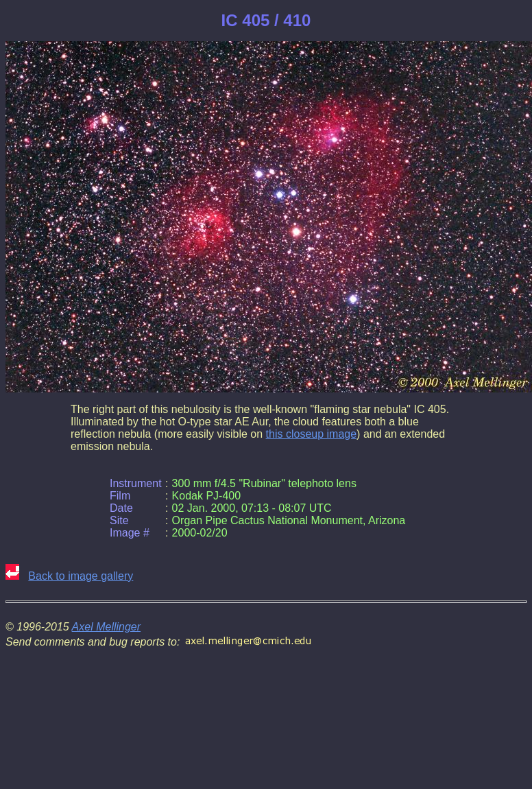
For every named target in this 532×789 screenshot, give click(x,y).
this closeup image (312, 434)
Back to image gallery (81, 576)
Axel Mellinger (106, 627)
